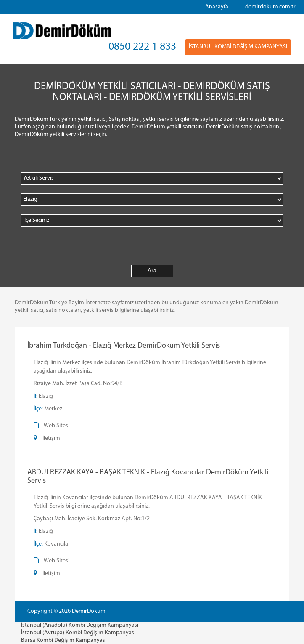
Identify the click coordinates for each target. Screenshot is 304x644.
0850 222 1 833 (142, 47)
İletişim (51, 438)
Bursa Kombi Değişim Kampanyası (64, 640)
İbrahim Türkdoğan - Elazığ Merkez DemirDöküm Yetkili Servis (124, 346)
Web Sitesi (57, 426)
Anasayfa (217, 7)
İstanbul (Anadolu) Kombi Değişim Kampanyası (80, 625)
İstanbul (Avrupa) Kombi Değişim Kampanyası (78, 633)
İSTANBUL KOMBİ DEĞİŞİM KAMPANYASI (238, 47)
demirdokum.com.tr (270, 7)
